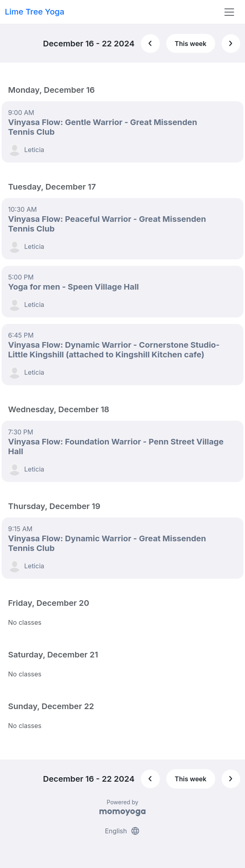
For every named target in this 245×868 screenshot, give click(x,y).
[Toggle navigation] (229, 12)
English (122, 831)
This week (191, 44)
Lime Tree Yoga (35, 12)
